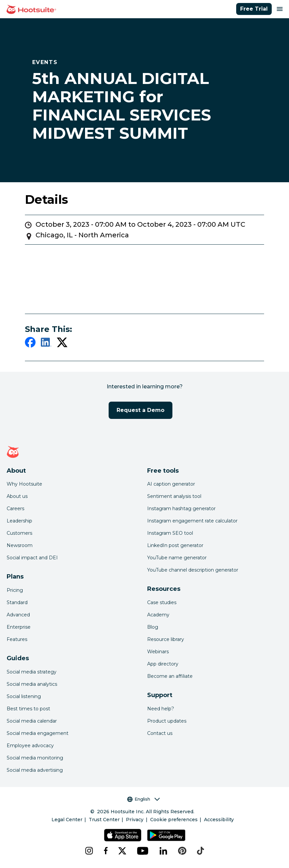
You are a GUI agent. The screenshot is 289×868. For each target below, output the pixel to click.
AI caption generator (171, 484)
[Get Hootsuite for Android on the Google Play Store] (166, 835)
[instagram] (89, 851)
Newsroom (20, 545)
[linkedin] (46, 344)
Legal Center (67, 820)
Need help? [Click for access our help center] (161, 709)
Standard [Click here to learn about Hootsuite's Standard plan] (17, 602)
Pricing (15, 590)
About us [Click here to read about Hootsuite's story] (17, 496)
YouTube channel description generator (193, 570)
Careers (15, 509)
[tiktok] (200, 851)
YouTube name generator (177, 558)
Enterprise (19, 627)
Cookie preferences (174, 820)
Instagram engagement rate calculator (192, 521)
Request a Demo (141, 410)
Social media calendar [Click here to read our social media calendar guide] (32, 721)
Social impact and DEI (32, 558)
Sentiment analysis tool (174, 496)
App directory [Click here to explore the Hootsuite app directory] (163, 664)
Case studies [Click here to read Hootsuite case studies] (162, 602)
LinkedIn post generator (175, 545)
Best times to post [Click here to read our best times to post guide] (28, 709)
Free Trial (254, 9)
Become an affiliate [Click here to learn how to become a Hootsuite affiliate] (170, 676)
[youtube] (143, 851)
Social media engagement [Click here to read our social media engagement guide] (38, 733)
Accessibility (219, 820)
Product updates (167, 721)
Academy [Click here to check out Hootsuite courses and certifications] (158, 615)
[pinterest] (182, 851)
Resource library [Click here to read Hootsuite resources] (166, 639)
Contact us (160, 733)
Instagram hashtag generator (181, 509)
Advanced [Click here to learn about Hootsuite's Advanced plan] (18, 615)
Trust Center (104, 820)
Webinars (158, 652)
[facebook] (30, 344)
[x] (122, 851)
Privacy (135, 820)
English (144, 799)
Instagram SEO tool (170, 533)
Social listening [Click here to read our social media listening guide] (24, 696)
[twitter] (62, 344)
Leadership (19, 521)
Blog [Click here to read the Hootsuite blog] (153, 627)
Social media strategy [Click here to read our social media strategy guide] (32, 672)
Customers (19, 533)
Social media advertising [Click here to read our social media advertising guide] (35, 770)
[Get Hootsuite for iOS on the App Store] (123, 835)
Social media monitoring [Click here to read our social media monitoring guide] (35, 758)
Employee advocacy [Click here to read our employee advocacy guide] (30, 746)
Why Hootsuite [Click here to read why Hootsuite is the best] (24, 484)
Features (17, 639)
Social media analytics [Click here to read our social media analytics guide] (32, 684)
